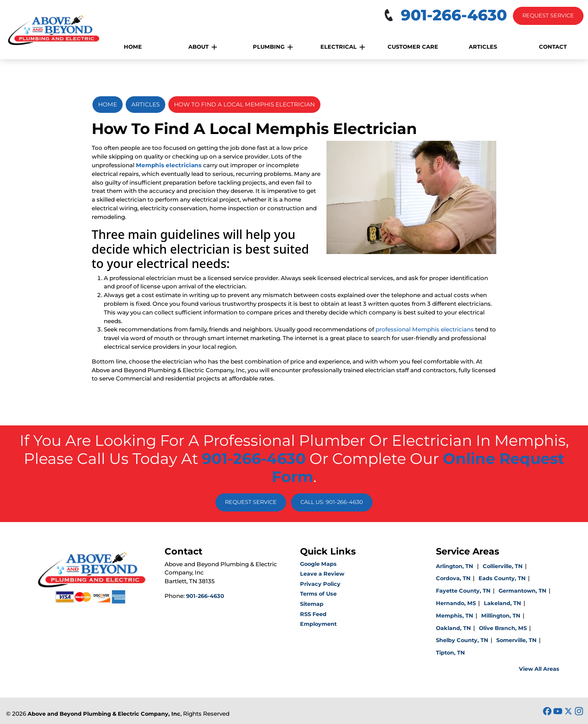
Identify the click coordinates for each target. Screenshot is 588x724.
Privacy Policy (320, 584)
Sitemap (312, 604)
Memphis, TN (455, 616)
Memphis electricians (169, 165)
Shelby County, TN (462, 640)
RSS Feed (313, 614)
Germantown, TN (523, 591)
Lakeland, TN (503, 603)
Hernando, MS (456, 603)
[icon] (548, 712)
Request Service (548, 15)
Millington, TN (501, 616)
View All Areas (539, 669)
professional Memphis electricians (425, 329)
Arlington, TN (455, 566)
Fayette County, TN (463, 591)
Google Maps (318, 564)
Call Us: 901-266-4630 (332, 502)
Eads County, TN (502, 578)
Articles (145, 104)
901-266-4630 (254, 458)
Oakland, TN (453, 628)
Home (108, 104)
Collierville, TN (503, 566)
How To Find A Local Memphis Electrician (244, 104)
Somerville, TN (516, 640)
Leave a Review (322, 574)
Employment (318, 624)
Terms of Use (318, 594)
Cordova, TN (453, 578)
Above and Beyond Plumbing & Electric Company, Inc (104, 714)
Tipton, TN (450, 653)
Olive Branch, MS (503, 628)
